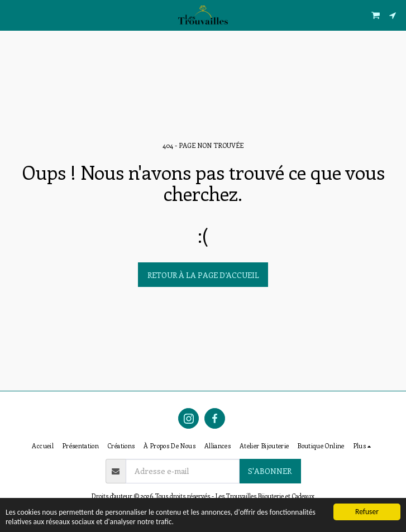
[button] (12, 15)
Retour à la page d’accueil (203, 275)
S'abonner (270, 471)
